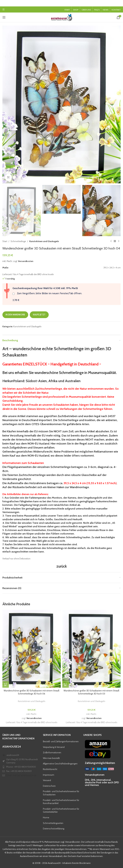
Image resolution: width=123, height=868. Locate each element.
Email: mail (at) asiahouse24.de (21, 775)
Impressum (49, 775)
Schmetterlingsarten (53, 823)
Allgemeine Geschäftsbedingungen (60, 764)
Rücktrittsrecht (50, 769)
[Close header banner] (119, 3)
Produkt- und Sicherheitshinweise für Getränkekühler (61, 810)
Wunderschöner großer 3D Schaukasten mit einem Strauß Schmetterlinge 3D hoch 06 (32, 692)
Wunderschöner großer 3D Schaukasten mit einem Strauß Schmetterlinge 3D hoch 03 (91, 692)
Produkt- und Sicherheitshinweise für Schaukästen (61, 793)
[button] (6, 684)
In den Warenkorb (15, 315)
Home (46, 817)
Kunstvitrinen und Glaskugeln (44, 241)
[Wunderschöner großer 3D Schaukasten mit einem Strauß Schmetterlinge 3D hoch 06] (32, 649)
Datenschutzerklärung (54, 829)
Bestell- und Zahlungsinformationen (61, 741)
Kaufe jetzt (39, 315)
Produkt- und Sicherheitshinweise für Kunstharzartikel (61, 802)
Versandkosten (26, 261)
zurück (62, 566)
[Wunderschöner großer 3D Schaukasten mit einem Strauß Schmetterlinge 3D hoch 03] (91, 649)
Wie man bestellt (51, 758)
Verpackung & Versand (54, 747)
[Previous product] (111, 241)
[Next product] (119, 241)
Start (5, 241)
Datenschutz (49, 786)
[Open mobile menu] (4, 9)
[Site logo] (61, 17)
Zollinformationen (52, 753)
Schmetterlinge (18, 241)
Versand (47, 780)
